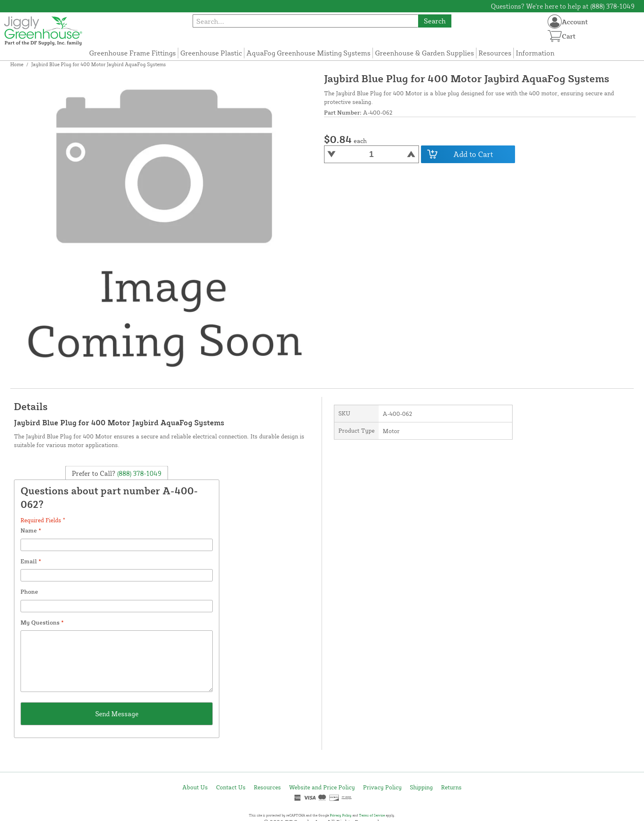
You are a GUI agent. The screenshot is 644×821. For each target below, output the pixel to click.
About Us (195, 787)
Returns (451, 787)
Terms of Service (372, 815)
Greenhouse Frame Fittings (132, 53)
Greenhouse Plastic (211, 53)
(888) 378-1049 (138, 473)
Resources (495, 53)
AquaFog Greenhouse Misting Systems (308, 53)
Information (535, 53)
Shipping (421, 787)
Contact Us (231, 787)
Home (17, 64)
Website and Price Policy (322, 787)
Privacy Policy (382, 787)
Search (435, 21)
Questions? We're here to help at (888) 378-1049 (563, 6)
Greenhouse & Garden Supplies (424, 53)
